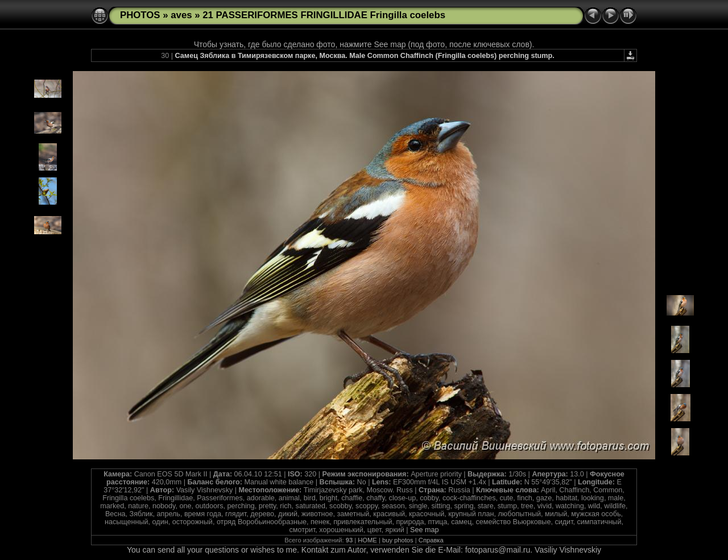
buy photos (398, 540)
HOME (367, 540)
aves (181, 15)
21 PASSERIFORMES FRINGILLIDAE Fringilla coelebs (324, 15)
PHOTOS (140, 15)
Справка (431, 540)
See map (424, 530)
